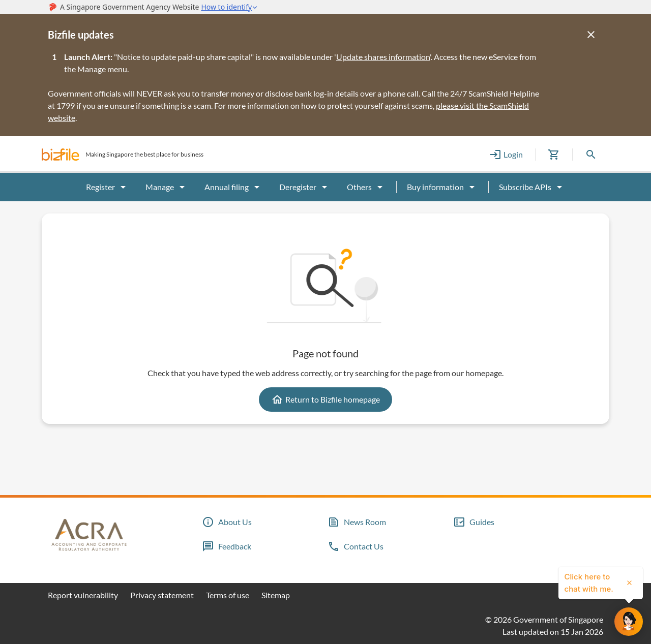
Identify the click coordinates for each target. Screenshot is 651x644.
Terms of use (228, 595)
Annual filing (234, 187)
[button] (61, 155)
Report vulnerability (83, 595)
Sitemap (276, 595)
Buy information (442, 187)
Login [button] (506, 155)
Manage (167, 187)
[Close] (591, 35)
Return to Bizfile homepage (325, 400)
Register (108, 187)
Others (366, 187)
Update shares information (383, 57)
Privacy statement (162, 595)
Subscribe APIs (532, 187)
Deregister (305, 187)
